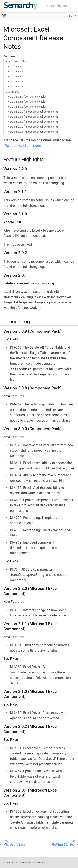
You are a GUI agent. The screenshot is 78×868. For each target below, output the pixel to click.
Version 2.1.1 (15, 72)
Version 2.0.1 (15, 87)
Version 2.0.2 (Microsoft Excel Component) (33, 127)
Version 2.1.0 (15, 77)
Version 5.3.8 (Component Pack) (27, 102)
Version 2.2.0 (15, 67)
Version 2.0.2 (15, 82)
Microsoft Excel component (23, 146)
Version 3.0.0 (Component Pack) (27, 107)
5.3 (71, 16)
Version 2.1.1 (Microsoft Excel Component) (33, 117)
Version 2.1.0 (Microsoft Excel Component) (33, 122)
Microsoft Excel (15, 845)
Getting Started (63, 845)
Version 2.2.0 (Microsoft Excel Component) (33, 112)
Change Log (12, 92)
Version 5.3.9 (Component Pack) (27, 97)
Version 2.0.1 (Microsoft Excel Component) (33, 132)
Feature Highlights (16, 61)
